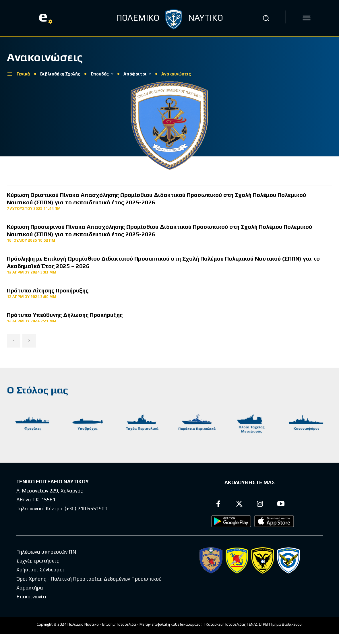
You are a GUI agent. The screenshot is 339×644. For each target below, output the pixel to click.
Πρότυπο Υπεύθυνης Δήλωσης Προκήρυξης (65, 315)
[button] (266, 18)
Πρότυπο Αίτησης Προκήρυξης (48, 290)
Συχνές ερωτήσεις (38, 561)
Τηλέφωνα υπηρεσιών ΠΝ (46, 552)
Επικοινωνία (31, 597)
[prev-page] (14, 341)
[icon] (307, 18)
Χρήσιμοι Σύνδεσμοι (40, 570)
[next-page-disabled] (29, 341)
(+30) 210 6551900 (86, 508)
